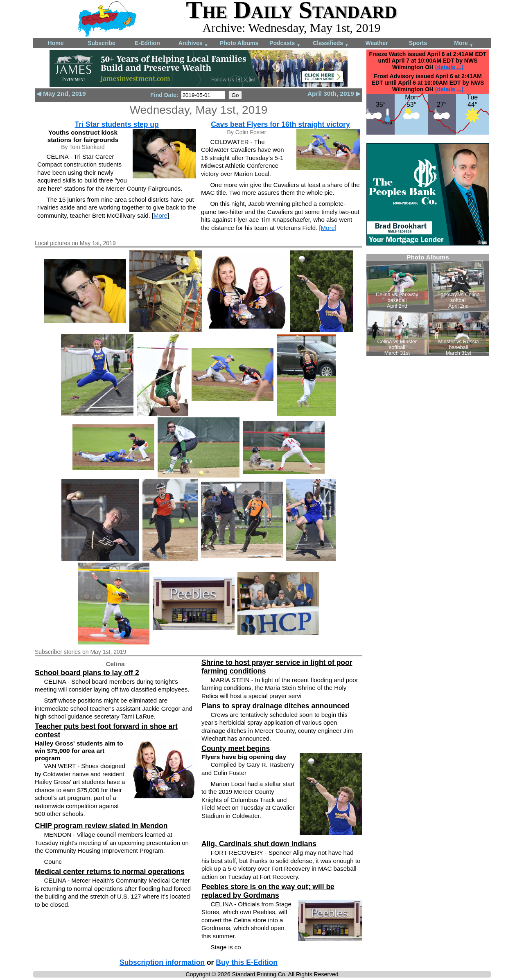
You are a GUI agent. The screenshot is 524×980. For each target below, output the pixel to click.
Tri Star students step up (116, 124)
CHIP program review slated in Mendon (101, 826)
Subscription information (162, 962)
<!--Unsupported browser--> (428, 305)
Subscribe (102, 43)
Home (56, 43)
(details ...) (449, 67)
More (464, 44)
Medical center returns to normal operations (110, 872)
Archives (193, 44)
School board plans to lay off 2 (87, 673)
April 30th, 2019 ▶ (334, 93)
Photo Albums (239, 43)
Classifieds (331, 44)
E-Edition (147, 43)
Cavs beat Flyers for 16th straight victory (280, 124)
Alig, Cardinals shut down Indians (259, 844)
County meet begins (236, 748)
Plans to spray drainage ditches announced (276, 706)
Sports (418, 43)
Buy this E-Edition (247, 962)
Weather (377, 43)
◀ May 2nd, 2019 (61, 93)
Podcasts (285, 44)
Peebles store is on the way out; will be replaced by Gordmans (268, 891)
